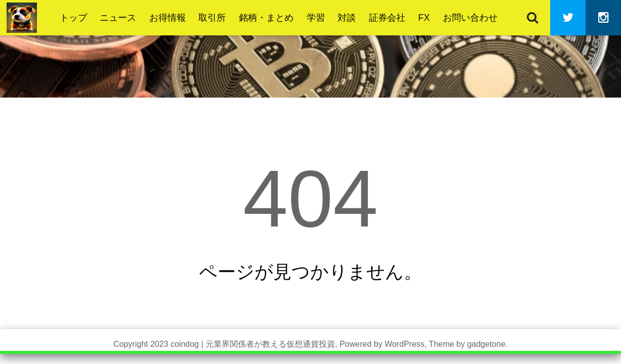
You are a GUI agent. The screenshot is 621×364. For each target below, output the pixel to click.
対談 (347, 18)
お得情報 (168, 18)
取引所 (212, 18)
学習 (316, 18)
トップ (73, 18)
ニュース (118, 18)
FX (424, 18)
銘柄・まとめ (266, 18)
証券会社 (387, 18)
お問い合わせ (470, 18)
